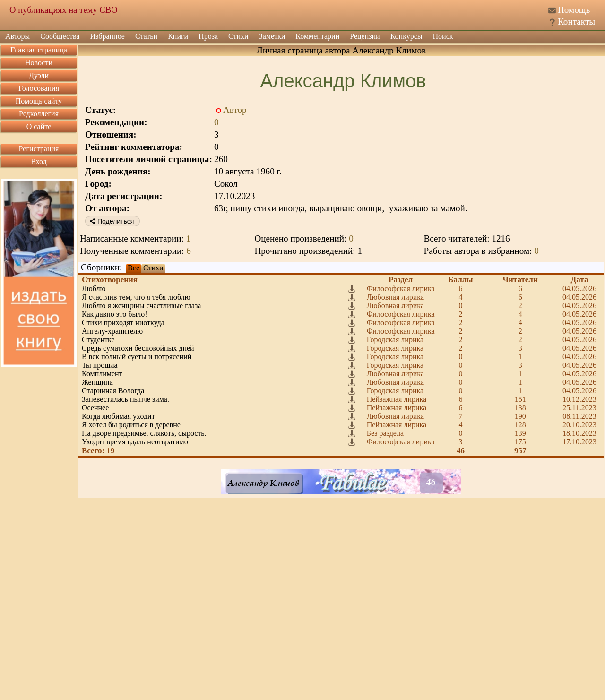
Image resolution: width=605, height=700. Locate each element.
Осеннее (95, 408)
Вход (39, 161)
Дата (580, 280)
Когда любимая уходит (118, 416)
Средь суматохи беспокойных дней (138, 348)
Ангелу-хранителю (112, 331)
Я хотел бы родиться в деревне (131, 425)
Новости (39, 63)
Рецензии (365, 36)
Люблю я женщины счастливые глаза (141, 306)
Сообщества (60, 36)
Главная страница (39, 50)
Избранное (107, 36)
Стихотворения (110, 280)
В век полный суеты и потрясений (137, 357)
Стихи (238, 36)
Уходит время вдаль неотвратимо (135, 442)
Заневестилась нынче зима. (125, 399)
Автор (235, 110)
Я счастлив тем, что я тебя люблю (136, 297)
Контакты (576, 22)
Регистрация (39, 149)
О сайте (39, 126)
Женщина (97, 382)
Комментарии (317, 36)
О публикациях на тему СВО (64, 10)
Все (134, 268)
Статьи (146, 36)
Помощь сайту (39, 101)
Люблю (94, 289)
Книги (178, 36)
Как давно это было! (115, 314)
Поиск (443, 36)
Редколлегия (39, 114)
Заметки (272, 36)
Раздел (401, 280)
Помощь (574, 10)
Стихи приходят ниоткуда (123, 323)
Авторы (17, 36)
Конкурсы (406, 36)
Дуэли (39, 75)
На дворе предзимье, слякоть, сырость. (144, 433)
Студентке (98, 340)
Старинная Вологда (113, 391)
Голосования (39, 88)
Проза (208, 36)
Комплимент (102, 374)
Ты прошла (100, 365)
